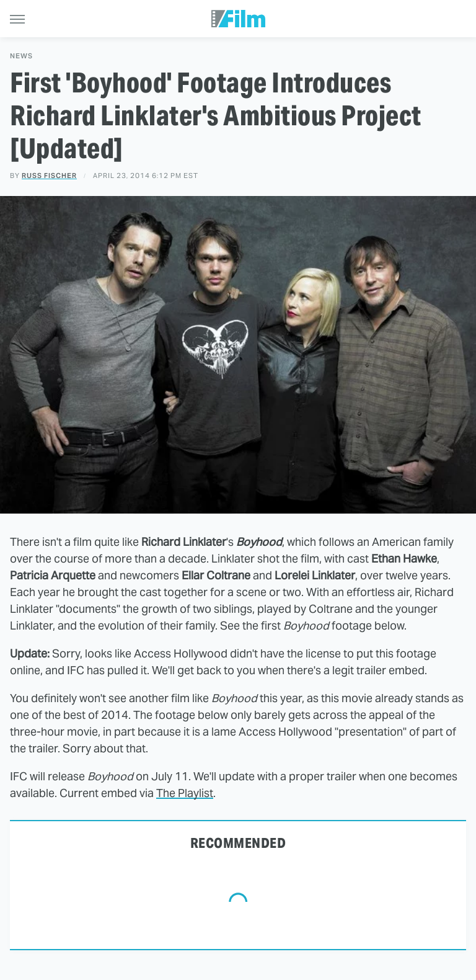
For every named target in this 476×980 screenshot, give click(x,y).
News (21, 56)
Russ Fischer (49, 176)
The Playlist (185, 793)
